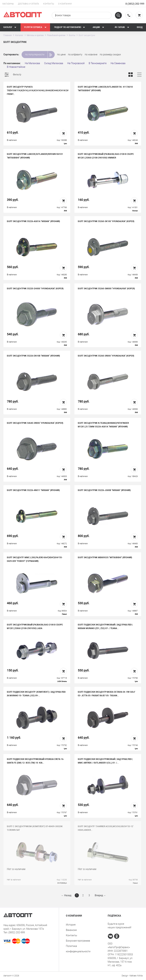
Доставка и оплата (28, 4)
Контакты (49, 4)
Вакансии (71, 930)
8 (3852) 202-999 (135, 4)
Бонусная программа (78, 941)
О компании (65, 4)
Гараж (122, 27)
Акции (98, 27)
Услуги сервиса (35, 27)
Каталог (10, 27)
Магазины (8, 4)
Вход (140, 27)
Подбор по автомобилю (70, 27)
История (71, 925)
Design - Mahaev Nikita (132, 976)
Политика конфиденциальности (78, 949)
